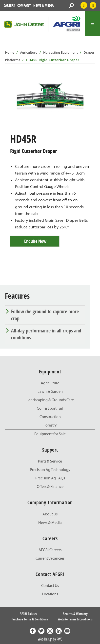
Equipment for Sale (50, 434)
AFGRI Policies (28, 614)
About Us (50, 514)
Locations (50, 594)
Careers (9, 5)
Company (24, 5)
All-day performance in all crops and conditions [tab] (46, 334)
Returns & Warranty (75, 614)
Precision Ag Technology (50, 469)
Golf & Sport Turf (50, 408)
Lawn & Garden (50, 391)
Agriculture (29, 52)
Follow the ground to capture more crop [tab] (45, 315)
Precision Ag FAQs (50, 478)
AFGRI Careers (50, 550)
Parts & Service (50, 461)
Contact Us (50, 585)
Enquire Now (35, 241)
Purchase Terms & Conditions (30, 619)
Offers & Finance (50, 486)
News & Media (43, 5)
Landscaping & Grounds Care (50, 400)
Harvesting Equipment (60, 52)
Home (10, 52)
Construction (50, 417)
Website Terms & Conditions (75, 619)
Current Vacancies (50, 558)
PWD (59, 639)
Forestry (50, 425)
